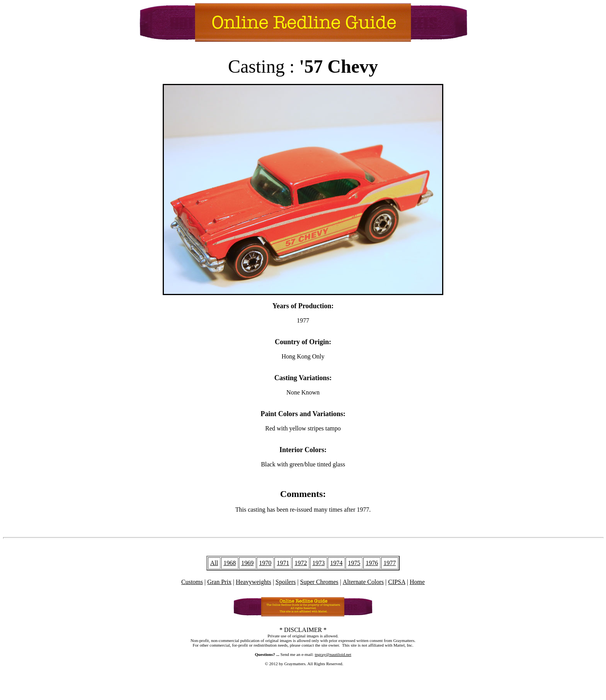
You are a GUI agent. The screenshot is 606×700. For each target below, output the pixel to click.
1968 (230, 563)
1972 (301, 563)
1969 (247, 563)
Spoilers (286, 582)
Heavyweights (254, 582)
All (214, 563)
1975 (354, 563)
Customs (192, 582)
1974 (336, 563)
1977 (390, 563)
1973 (318, 563)
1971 (283, 563)
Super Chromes (319, 582)
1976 (372, 563)
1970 (265, 563)
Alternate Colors (363, 582)
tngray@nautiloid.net (333, 654)
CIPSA (397, 582)
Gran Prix (219, 582)
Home (417, 582)
